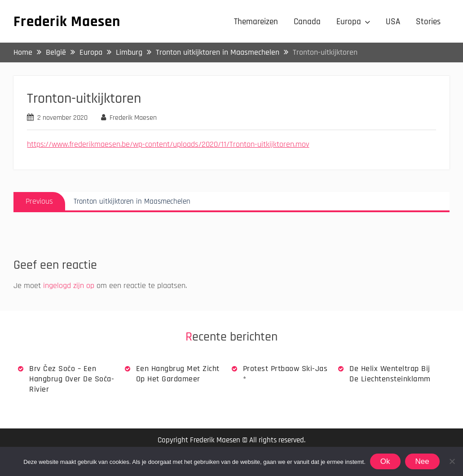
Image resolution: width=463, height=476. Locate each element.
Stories (428, 22)
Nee (422, 461)
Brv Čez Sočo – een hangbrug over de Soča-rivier (72, 379)
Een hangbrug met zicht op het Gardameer (178, 374)
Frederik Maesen (67, 22)
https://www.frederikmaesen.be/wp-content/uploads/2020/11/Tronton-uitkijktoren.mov (168, 144)
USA (393, 22)
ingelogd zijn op (69, 286)
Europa (349, 22)
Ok (385, 461)
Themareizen (256, 22)
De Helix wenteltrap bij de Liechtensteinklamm (390, 374)
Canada (307, 22)
